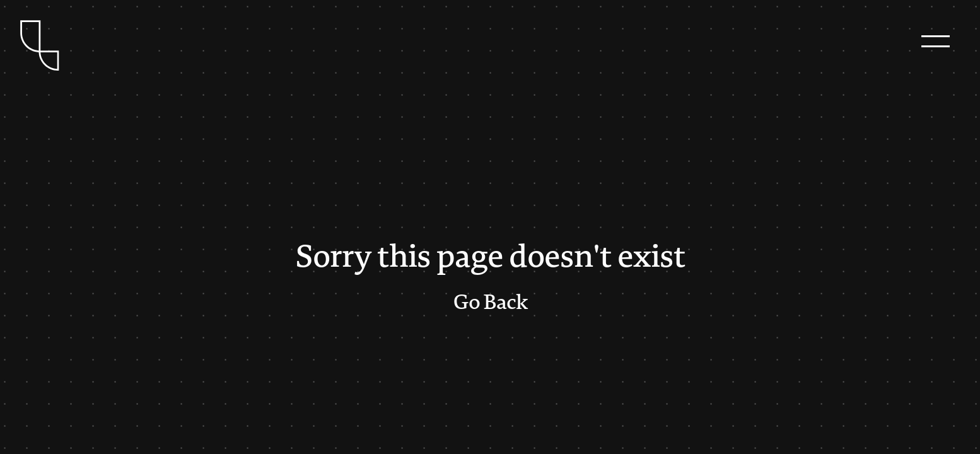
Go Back (490, 303)
